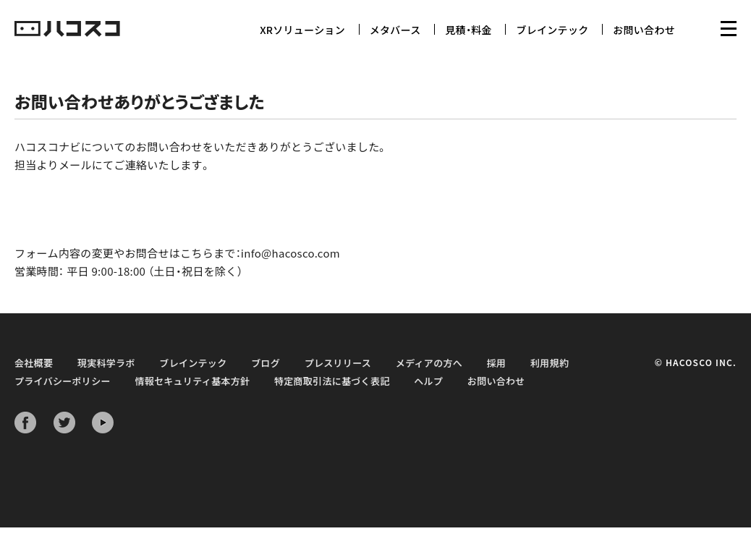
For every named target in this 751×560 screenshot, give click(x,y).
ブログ (266, 363)
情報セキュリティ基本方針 (192, 381)
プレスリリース (338, 363)
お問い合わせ (644, 30)
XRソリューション (302, 30)
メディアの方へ (429, 363)
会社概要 (34, 363)
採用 (497, 363)
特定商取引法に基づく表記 (332, 381)
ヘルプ (428, 381)
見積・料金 (468, 30)
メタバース (395, 30)
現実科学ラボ (106, 363)
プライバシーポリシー (63, 381)
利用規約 (550, 363)
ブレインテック (552, 30)
